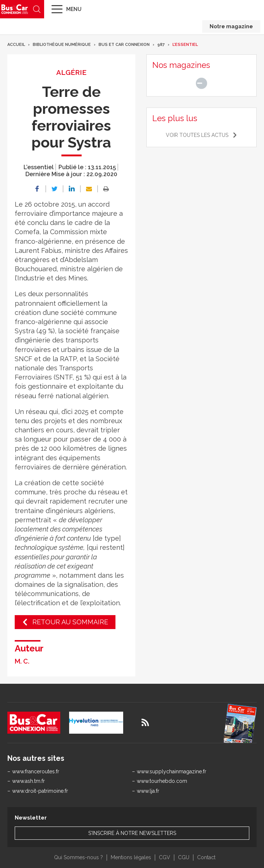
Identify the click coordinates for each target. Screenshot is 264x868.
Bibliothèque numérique (62, 45)
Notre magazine (231, 26)
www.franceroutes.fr (36, 771)
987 (161, 45)
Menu (74, 9)
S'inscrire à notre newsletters (132, 833)
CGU (184, 857)
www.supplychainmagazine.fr (172, 771)
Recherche (37, 9)
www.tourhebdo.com (162, 781)
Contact (206, 857)
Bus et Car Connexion (124, 45)
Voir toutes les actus (197, 135)
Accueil (16, 45)
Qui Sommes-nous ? (79, 857)
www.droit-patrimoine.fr (40, 791)
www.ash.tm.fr (28, 781)
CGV (165, 857)
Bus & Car (15, 9)
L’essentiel (185, 45)
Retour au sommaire (70, 622)
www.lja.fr (148, 791)
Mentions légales (131, 857)
